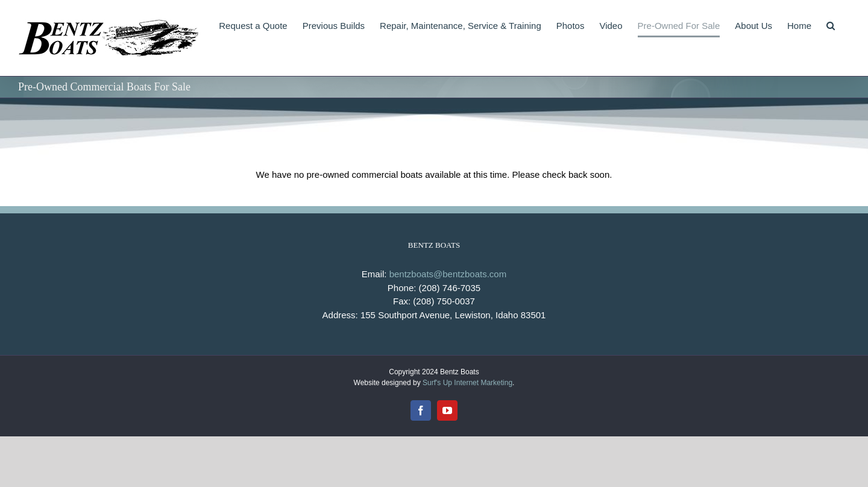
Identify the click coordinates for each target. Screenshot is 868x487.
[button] (831, 25)
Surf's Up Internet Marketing (467, 383)
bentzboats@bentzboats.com (448, 274)
